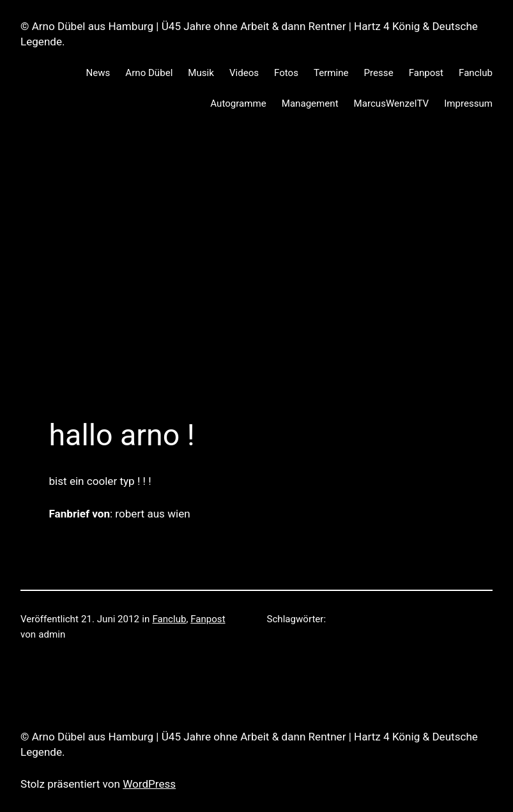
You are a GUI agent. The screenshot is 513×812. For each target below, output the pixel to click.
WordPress (149, 784)
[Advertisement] (256, 262)
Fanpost (208, 619)
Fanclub (170, 619)
